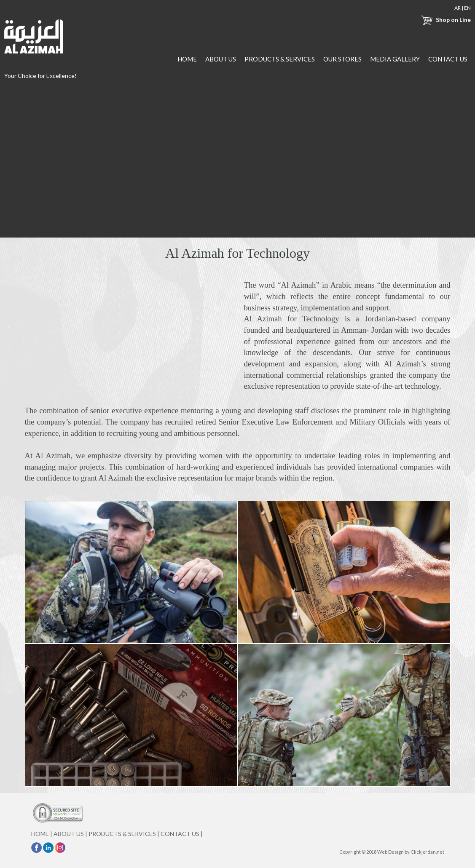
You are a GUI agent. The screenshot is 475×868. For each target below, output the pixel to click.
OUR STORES (342, 59)
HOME (187, 59)
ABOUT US (221, 59)
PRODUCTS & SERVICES (280, 59)
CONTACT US (448, 59)
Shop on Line (445, 20)
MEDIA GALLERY (395, 59)
